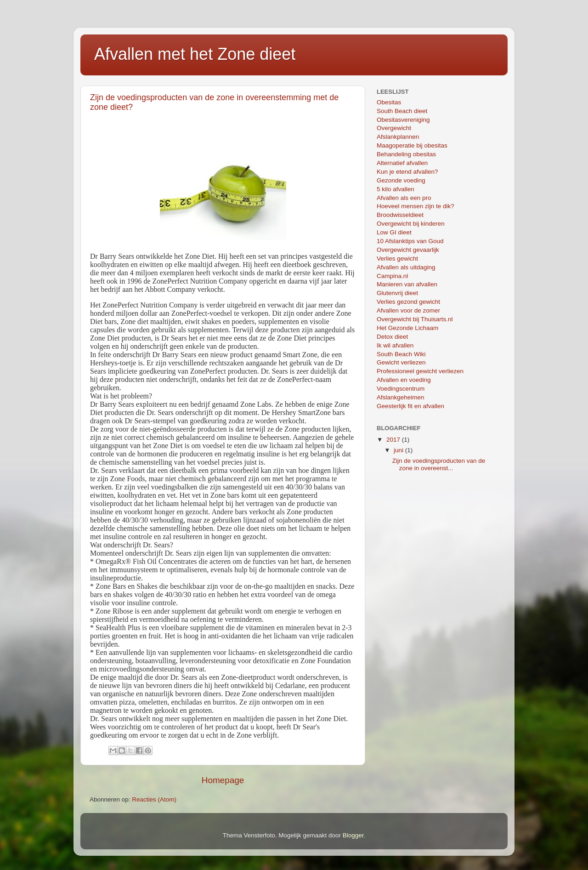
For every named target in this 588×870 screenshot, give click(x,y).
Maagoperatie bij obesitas (412, 145)
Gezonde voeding (401, 180)
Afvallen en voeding (404, 380)
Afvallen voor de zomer (408, 310)
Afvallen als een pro (404, 198)
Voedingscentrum (401, 389)
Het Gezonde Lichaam (407, 328)
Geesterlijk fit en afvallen (410, 406)
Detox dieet (392, 337)
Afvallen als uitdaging (406, 267)
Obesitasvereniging (403, 120)
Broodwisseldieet (400, 215)
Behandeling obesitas (406, 154)
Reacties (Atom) (154, 799)
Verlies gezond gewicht (408, 302)
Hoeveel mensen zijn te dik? (416, 206)
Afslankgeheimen (401, 397)
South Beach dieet (402, 111)
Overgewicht (394, 128)
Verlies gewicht (397, 259)
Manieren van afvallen (407, 284)
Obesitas (389, 102)
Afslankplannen (398, 137)
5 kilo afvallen (396, 189)
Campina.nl (392, 276)
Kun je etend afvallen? (407, 172)
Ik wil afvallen (395, 345)
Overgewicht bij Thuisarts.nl (415, 319)
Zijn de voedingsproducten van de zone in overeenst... (439, 464)
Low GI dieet (394, 232)
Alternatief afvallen (402, 163)
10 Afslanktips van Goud (410, 241)
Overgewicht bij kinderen (411, 224)
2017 (394, 440)
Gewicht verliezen (401, 362)
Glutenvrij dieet (397, 293)
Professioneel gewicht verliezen (420, 371)
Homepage (223, 780)
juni (399, 450)
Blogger (353, 835)
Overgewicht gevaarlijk (408, 250)
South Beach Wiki (401, 354)
